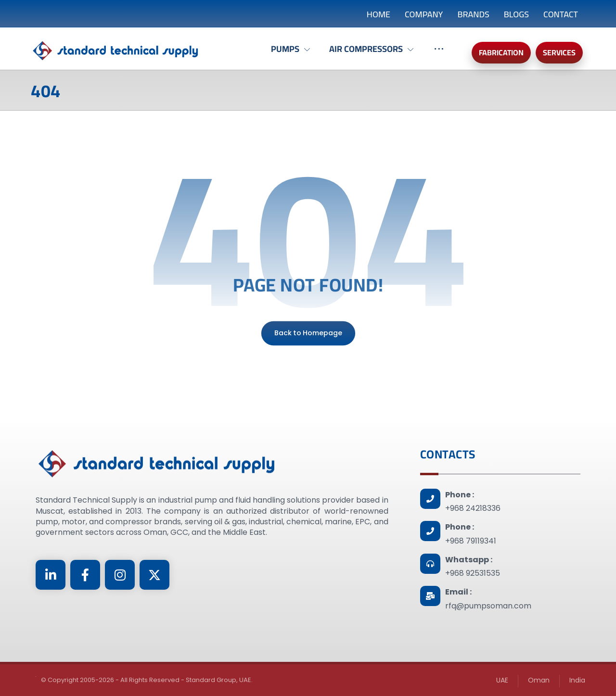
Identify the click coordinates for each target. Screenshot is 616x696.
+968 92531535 (473, 573)
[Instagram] (120, 575)
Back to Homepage (308, 333)
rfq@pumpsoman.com (488, 606)
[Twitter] (154, 575)
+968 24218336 (473, 508)
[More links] (439, 54)
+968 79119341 (471, 541)
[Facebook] (85, 575)
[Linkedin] (51, 575)
